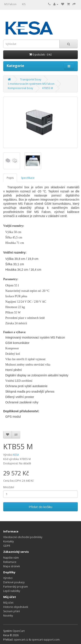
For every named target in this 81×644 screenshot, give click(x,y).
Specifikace (28, 178)
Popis (10, 178)
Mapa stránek (12, 566)
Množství (9, 487)
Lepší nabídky (12, 591)
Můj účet (8, 603)
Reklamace (10, 562)
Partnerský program (16, 587)
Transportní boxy (31, 79)
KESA (16, 455)
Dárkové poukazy (14, 582)
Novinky (8, 616)
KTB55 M (48, 88)
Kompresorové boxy (20, 88)
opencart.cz (21, 640)
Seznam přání (12, 611)
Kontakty (9, 541)
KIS (24, 4)
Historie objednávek (16, 607)
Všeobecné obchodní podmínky (23, 537)
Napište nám (11, 558)
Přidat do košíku (40, 507)
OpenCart (19, 631)
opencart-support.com (46, 640)
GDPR (7, 546)
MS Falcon (10, 4)
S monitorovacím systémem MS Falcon (31, 84)
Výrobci (8, 578)
